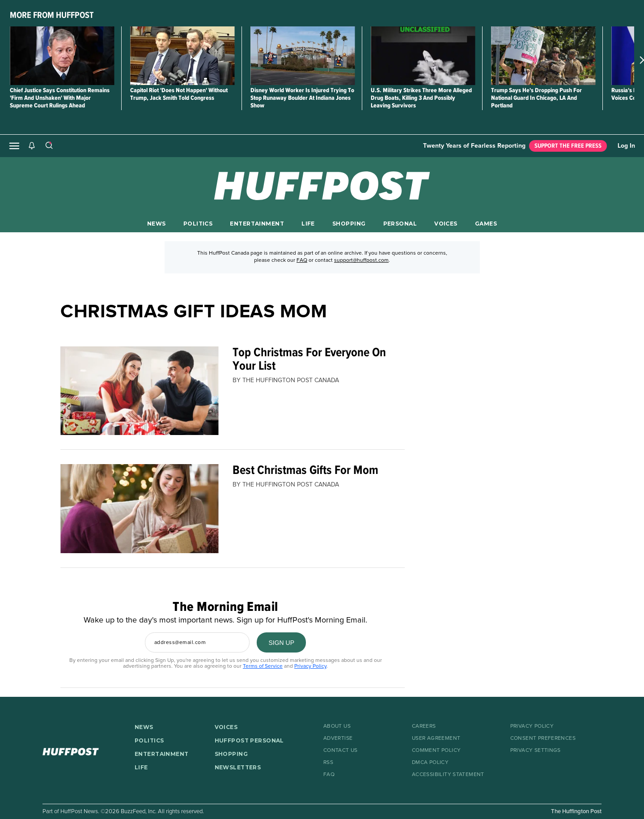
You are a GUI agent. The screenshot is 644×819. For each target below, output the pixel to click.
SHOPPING (349, 224)
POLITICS (198, 224)
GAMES (486, 224)
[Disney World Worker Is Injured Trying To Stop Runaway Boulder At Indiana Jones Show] (303, 56)
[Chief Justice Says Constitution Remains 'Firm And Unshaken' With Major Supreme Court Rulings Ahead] (62, 56)
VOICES (446, 224)
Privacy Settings (536, 751)
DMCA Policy (430, 763)
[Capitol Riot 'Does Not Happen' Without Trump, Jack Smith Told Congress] (182, 56)
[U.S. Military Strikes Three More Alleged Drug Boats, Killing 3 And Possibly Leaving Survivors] (423, 56)
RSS (328, 763)
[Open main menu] (14, 146)
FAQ (302, 260)
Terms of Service (263, 666)
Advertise (338, 738)
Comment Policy (436, 751)
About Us (337, 726)
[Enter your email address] (197, 642)
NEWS (157, 224)
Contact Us (341, 751)
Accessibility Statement (448, 775)
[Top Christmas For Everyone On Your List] (139, 391)
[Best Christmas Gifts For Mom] (139, 509)
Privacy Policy (310, 666)
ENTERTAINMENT (257, 224)
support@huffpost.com (361, 260)
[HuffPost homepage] (82, 752)
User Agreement (436, 738)
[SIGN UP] (281, 642)
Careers (424, 726)
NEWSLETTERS (238, 767)
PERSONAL (400, 224)
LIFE (308, 224)
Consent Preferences (543, 738)
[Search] (49, 146)
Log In (626, 146)
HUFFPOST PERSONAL (249, 740)
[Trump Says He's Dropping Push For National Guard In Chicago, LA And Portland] (543, 56)
